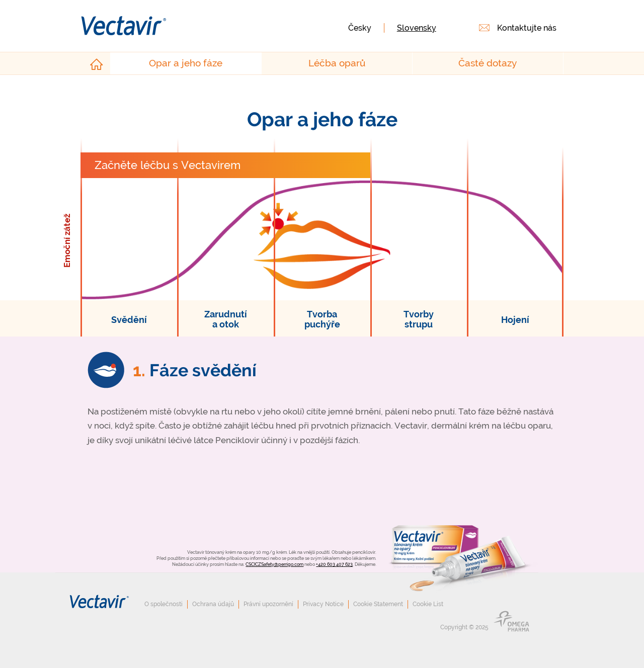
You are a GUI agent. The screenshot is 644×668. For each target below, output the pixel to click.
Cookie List (428, 604)
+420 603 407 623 (334, 564)
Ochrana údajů (213, 604)
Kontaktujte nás (527, 28)
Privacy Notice (323, 604)
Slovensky (417, 28)
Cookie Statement (378, 604)
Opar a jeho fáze (186, 63)
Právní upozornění (268, 604)
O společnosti (164, 604)
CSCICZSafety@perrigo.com (274, 564)
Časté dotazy (488, 63)
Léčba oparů (337, 63)
